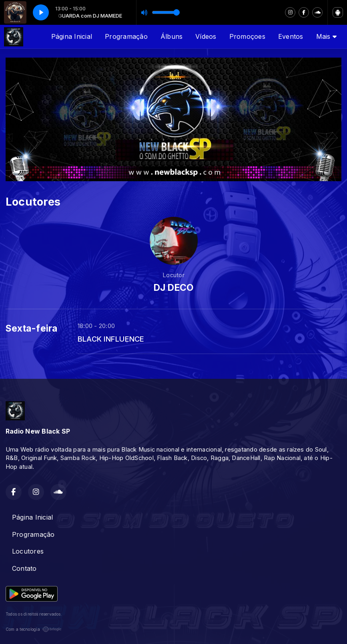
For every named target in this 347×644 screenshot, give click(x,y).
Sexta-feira (32, 328)
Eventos (291, 36)
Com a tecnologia (34, 629)
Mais (326, 36)
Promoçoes (247, 36)
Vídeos (206, 36)
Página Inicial (72, 36)
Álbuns (171, 36)
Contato (24, 568)
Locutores (28, 551)
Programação (126, 36)
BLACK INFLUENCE (111, 339)
